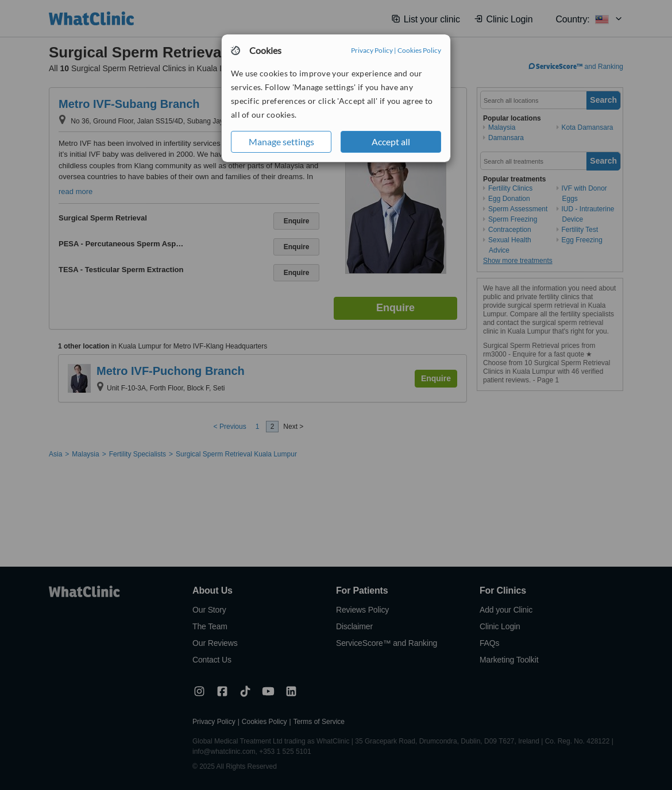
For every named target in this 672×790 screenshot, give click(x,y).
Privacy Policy (372, 50)
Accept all (391, 142)
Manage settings (281, 142)
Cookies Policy (419, 50)
